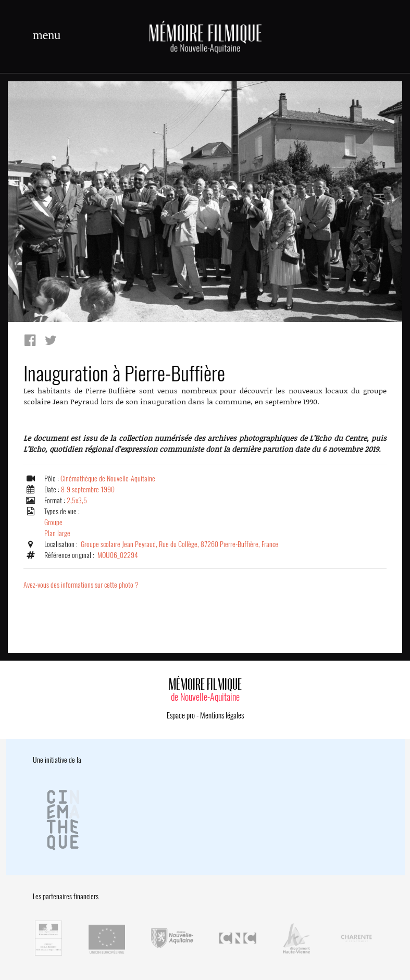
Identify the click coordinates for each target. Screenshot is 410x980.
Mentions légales (222, 715)
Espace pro (181, 715)
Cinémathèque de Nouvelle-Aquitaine (108, 479)
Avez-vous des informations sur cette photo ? (81, 585)
